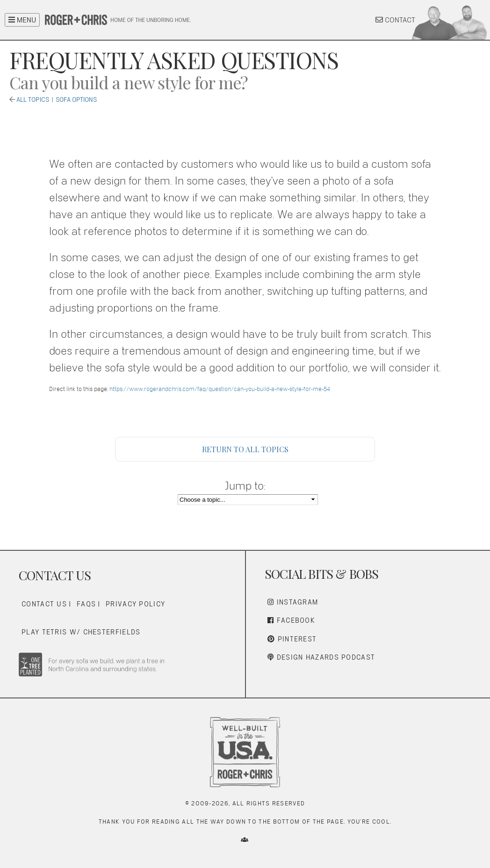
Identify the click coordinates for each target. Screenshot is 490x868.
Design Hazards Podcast (321, 657)
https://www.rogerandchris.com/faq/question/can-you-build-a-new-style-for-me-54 (220, 389)
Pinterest (292, 639)
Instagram (293, 602)
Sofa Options (76, 100)
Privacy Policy (135, 604)
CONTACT (395, 20)
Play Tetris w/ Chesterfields (81, 632)
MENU (22, 20)
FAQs (86, 604)
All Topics (33, 100)
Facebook (291, 620)
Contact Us (44, 604)
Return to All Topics (245, 449)
